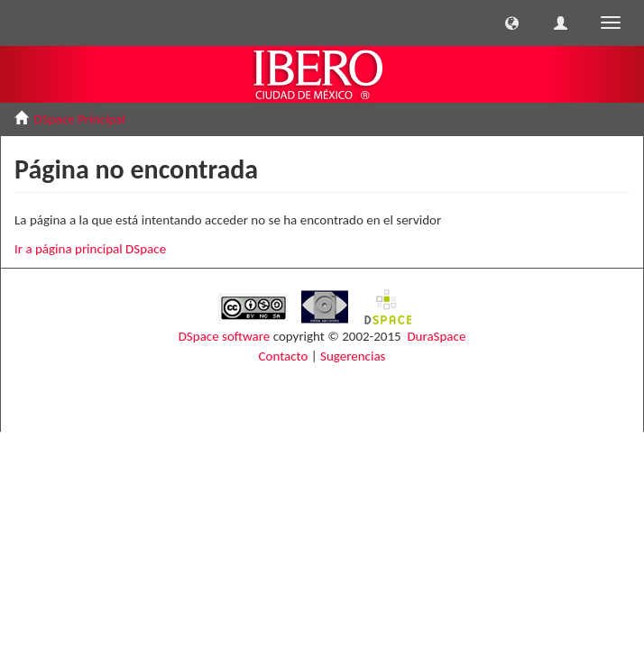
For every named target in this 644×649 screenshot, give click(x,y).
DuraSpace (436, 336)
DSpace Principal (80, 119)
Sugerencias (353, 356)
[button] (512, 23)
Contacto (284, 356)
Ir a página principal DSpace (90, 249)
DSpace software (225, 336)
